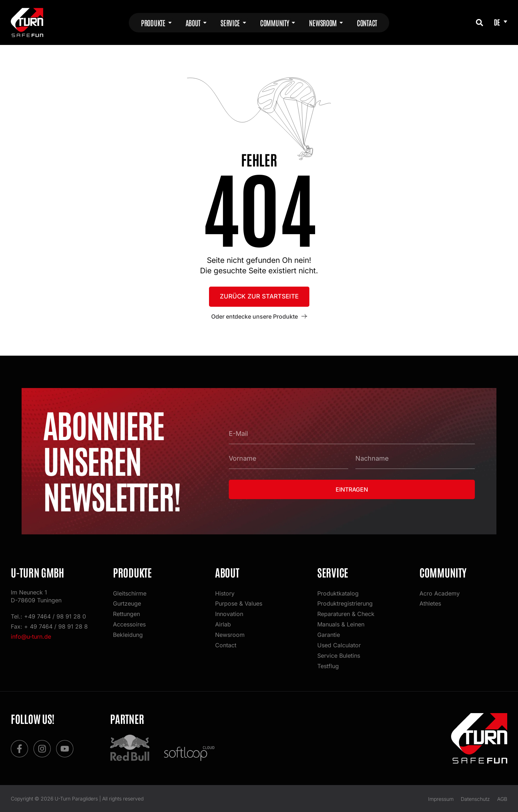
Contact (226, 644)
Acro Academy (440, 591)
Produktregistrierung (345, 602)
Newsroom (230, 634)
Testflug (328, 666)
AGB (502, 799)
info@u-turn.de (31, 634)
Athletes (430, 602)
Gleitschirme (130, 591)
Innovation (229, 612)
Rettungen (126, 612)
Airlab (223, 623)
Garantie (329, 634)
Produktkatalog (338, 591)
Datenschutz (475, 799)
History (225, 591)
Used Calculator (339, 644)
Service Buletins (339, 655)
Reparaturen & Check (346, 612)
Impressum (441, 799)
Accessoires (129, 623)
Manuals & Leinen (341, 623)
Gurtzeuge (127, 602)
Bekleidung (128, 634)
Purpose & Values (239, 602)
